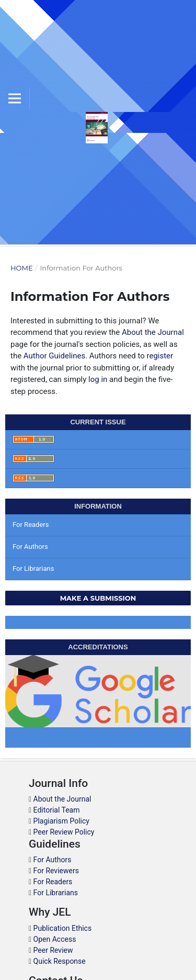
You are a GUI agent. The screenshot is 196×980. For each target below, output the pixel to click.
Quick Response (60, 961)
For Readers (31, 525)
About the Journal (153, 332)
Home (22, 268)
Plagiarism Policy (61, 821)
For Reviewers (56, 871)
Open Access (55, 939)
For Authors (30, 547)
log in (98, 379)
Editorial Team (57, 810)
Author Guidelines (54, 356)
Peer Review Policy (64, 832)
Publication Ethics (63, 928)
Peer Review (53, 950)
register (160, 356)
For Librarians (33, 568)
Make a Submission (98, 598)
